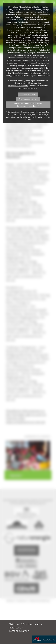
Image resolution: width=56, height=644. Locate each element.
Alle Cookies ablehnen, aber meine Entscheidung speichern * (28, 105)
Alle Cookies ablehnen (28, 99)
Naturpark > (16, 628)
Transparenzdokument (17, 86)
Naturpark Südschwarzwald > (25, 624)
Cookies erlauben (28, 95)
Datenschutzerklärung (24, 83)
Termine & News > (19, 631)
